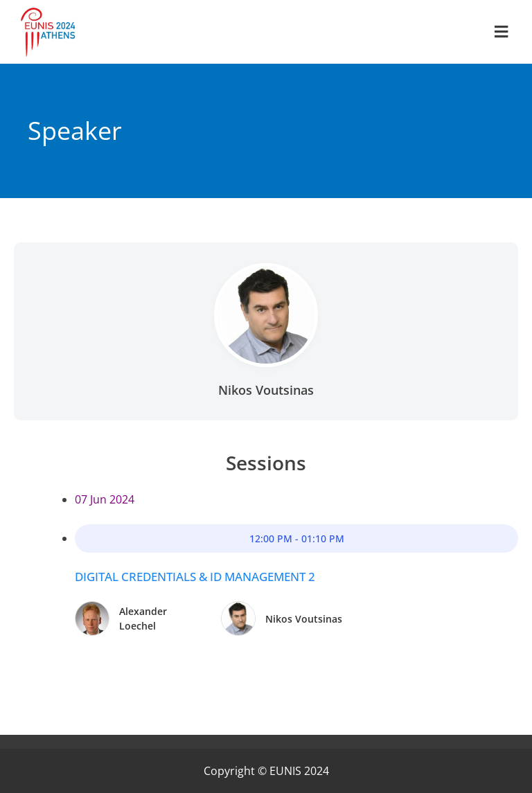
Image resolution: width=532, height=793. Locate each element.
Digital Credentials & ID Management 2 (195, 577)
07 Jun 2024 (105, 499)
